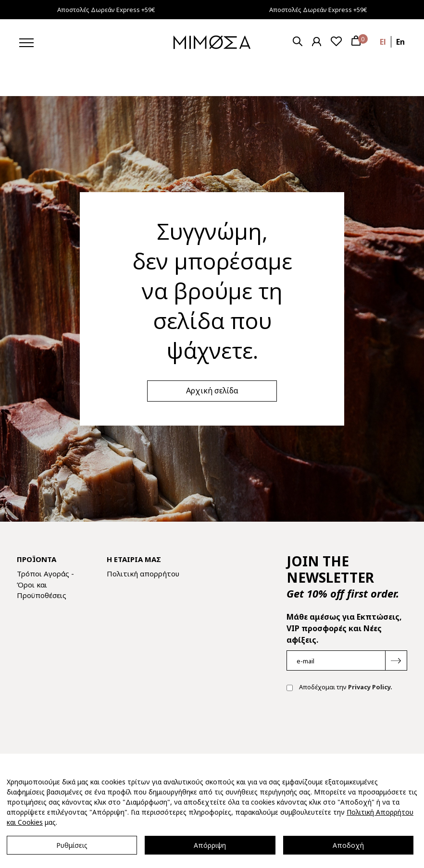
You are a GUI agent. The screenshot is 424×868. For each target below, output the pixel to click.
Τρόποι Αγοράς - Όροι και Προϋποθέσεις (45, 584)
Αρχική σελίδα (212, 391)
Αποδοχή (348, 845)
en (400, 42)
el (383, 42)
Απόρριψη (210, 845)
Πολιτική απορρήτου (143, 574)
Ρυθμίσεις (72, 845)
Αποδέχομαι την (339, 688)
